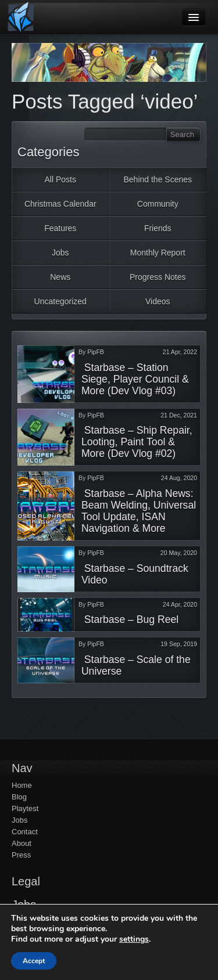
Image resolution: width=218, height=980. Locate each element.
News (60, 277)
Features (60, 228)
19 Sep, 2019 (179, 644)
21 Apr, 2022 (180, 352)
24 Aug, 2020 (179, 478)
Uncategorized (60, 301)
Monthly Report (158, 253)
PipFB (96, 352)
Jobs (60, 253)
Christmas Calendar (60, 204)
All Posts (60, 179)
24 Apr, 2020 (180, 604)
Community (158, 204)
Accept (34, 961)
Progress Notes (158, 277)
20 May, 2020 (179, 553)
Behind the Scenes (158, 179)
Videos (158, 301)
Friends (158, 228)
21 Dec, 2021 (179, 415)
